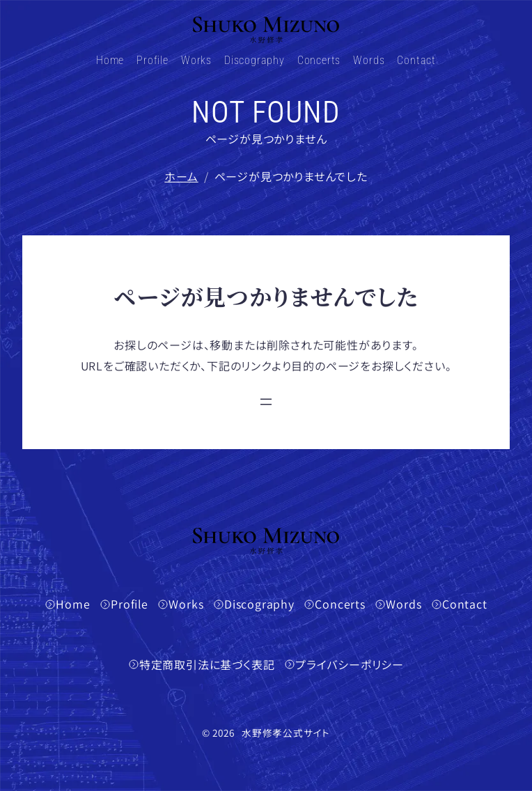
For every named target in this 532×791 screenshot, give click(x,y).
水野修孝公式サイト (286, 733)
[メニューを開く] (266, 402)
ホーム (181, 176)
